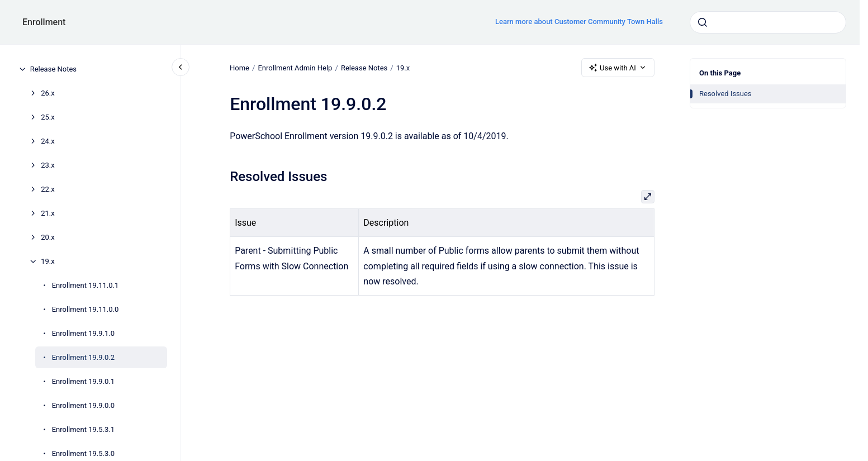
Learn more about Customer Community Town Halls (579, 22)
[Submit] (703, 22)
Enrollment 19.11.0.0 (86, 309)
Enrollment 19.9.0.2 (83, 357)
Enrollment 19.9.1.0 (83, 333)
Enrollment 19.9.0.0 (83, 405)
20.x (48, 237)
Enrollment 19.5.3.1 (83, 429)
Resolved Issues (725, 94)
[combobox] (768, 22)
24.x (48, 141)
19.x (48, 261)
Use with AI (618, 68)
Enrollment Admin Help (295, 67)
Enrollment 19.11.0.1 (86, 285)
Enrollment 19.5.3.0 (83, 453)
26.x (48, 93)
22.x (48, 189)
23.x (48, 165)
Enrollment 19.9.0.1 (83, 381)
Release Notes (53, 69)
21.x (48, 213)
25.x (48, 117)
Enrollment (44, 22)
